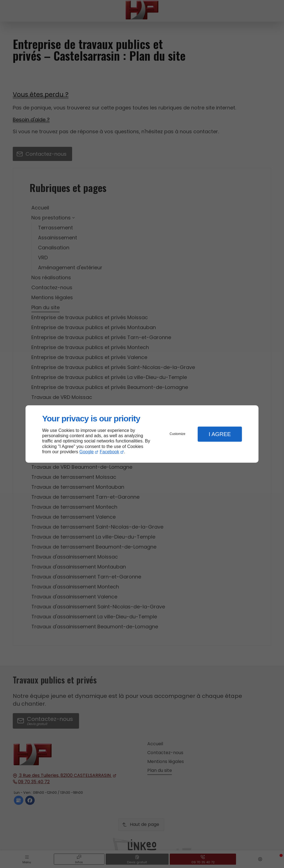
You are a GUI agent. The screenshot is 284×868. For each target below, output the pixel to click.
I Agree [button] (220, 434)
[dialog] (142, 434)
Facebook (110, 452)
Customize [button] (178, 434)
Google (87, 452)
